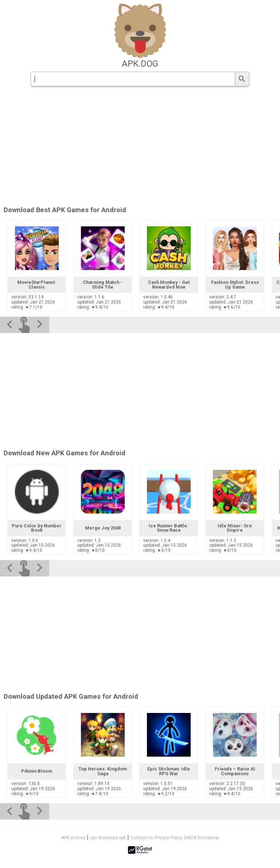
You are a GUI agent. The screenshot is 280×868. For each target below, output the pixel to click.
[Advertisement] (140, 147)
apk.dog (140, 64)
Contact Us (142, 838)
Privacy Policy (168, 838)
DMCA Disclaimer (201, 838)
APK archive (73, 838)
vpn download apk (108, 838)
